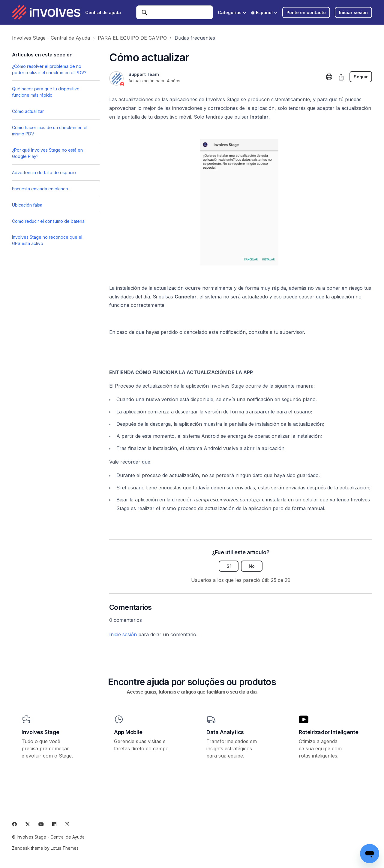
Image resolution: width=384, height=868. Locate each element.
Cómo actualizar (28, 111)
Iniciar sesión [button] (353, 12)
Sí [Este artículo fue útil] (229, 566)
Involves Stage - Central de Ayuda (51, 38)
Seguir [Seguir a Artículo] (361, 77)
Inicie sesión (123, 634)
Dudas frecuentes (195, 38)
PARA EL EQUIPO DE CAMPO (132, 38)
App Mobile (128, 732)
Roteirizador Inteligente (328, 732)
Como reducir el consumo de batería (48, 221)
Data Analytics (225, 732)
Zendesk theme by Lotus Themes (45, 848)
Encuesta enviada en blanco (40, 189)
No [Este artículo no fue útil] (252, 566)
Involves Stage (40, 732)
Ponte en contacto (306, 12)
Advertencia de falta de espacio (44, 172)
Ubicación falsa (27, 205)
